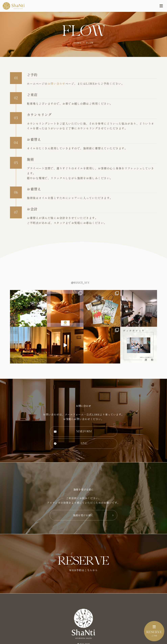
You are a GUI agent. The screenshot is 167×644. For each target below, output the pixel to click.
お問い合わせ (57, 84)
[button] (83, 432)
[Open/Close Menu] (161, 6)
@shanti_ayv (80, 283)
